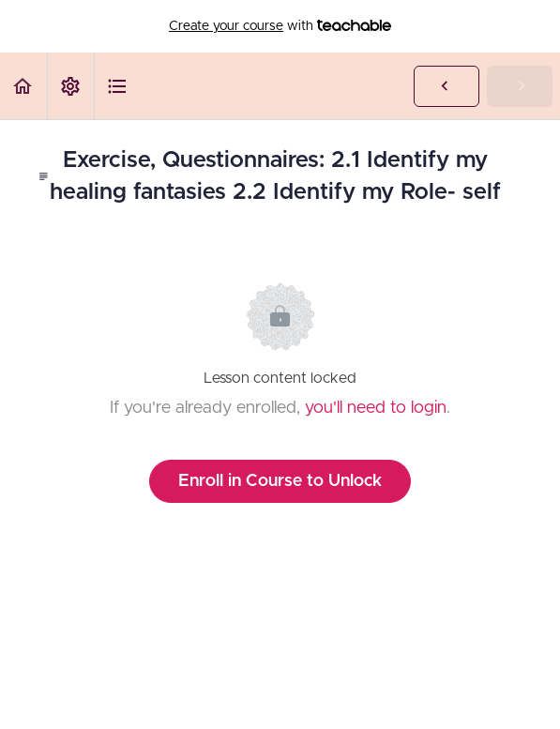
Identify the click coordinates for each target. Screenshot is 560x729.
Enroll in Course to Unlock (280, 481)
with (280, 26)
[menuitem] (70, 86)
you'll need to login (376, 408)
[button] (23, 86)
